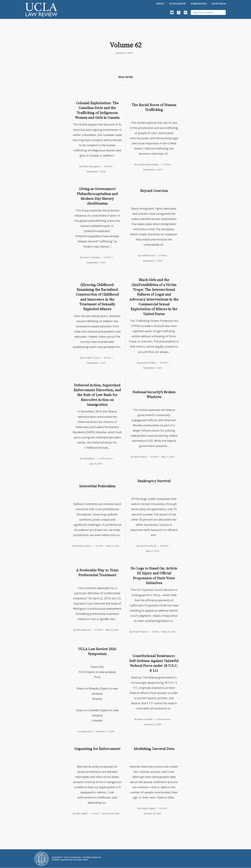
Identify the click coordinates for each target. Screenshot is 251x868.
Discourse (106, 458)
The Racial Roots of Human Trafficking (154, 107)
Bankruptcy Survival (154, 481)
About (160, 4)
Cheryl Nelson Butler (148, 164)
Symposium (219, 4)
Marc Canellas (145, 719)
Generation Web (80, 860)
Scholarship (178, 4)
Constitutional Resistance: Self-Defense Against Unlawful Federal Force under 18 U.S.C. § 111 (154, 663)
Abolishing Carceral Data (154, 749)
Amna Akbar (140, 457)
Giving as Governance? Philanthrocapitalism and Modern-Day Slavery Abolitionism (97, 196)
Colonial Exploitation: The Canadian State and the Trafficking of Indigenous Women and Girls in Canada (97, 110)
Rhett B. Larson (84, 546)
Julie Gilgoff (82, 813)
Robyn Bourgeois (91, 166)
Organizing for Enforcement (97, 749)
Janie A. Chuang (91, 257)
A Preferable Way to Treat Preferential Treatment (97, 573)
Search (222, 12)
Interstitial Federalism (97, 486)
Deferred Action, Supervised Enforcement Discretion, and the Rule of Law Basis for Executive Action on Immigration (97, 395)
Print (109, 166)
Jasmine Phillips (148, 363)
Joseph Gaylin (148, 808)
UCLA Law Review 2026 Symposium (97, 652)
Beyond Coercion (154, 191)
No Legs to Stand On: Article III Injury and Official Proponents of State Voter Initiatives (154, 576)
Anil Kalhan (89, 458)
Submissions (199, 4)
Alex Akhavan (84, 630)
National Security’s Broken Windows (154, 395)
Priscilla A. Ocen (91, 358)
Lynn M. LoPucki (148, 546)
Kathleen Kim (148, 255)
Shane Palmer (140, 632)
